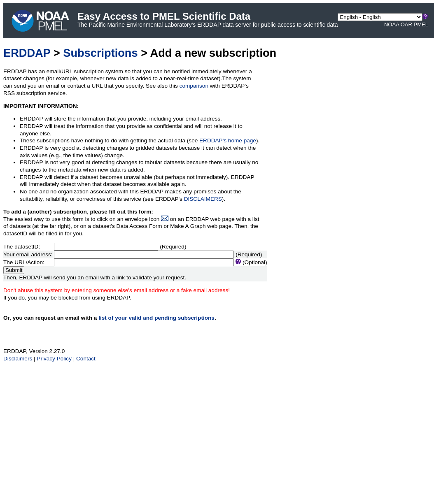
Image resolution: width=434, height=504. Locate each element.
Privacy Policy (54, 359)
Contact (86, 359)
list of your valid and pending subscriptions (156, 318)
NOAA (392, 24)
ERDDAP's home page (228, 141)
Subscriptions (100, 53)
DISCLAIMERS (203, 199)
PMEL (421, 24)
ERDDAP (27, 53)
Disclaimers (18, 359)
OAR (406, 24)
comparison (194, 86)
